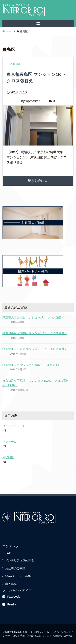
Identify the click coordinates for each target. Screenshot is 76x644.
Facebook (11, 597)
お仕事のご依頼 (15, 568)
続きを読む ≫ (38, 181)
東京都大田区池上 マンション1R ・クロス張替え (33, 317)
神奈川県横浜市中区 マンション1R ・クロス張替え (35, 333)
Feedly (9, 604)
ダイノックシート (14, 426)
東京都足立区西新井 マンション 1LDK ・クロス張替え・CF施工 (36, 383)
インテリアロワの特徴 (19, 560)
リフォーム (10, 442)
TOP (8, 553)
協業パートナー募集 (18, 576)
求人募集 (11, 584)
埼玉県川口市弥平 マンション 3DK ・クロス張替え (35, 349)
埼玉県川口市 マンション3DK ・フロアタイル (32, 365)
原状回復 (8, 457)
